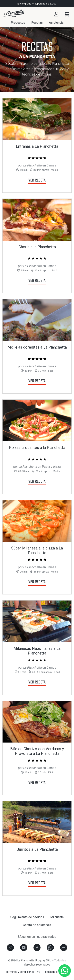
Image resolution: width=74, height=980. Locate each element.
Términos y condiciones (20, 972)
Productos (18, 23)
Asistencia (56, 23)
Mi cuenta (57, 917)
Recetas (37, 23)
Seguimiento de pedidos (27, 917)
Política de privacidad (56, 972)
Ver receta (37, 180)
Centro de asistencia (37, 925)
